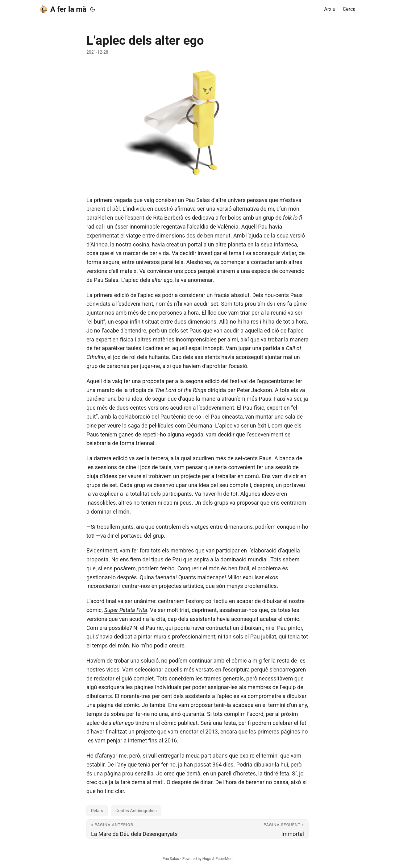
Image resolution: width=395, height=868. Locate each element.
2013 (211, 732)
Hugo (207, 859)
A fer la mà (63, 9)
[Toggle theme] (93, 9)
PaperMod (224, 859)
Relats (97, 811)
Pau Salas (171, 859)
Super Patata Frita (125, 610)
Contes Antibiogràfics (136, 811)
